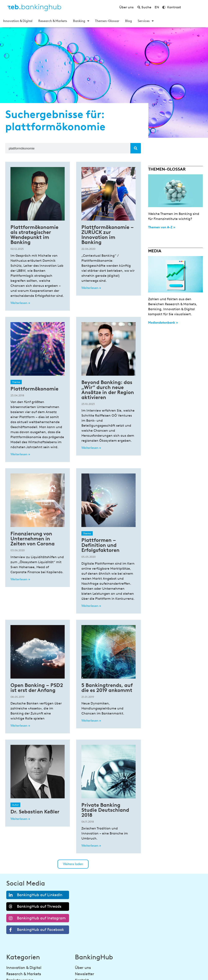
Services (146, 21)
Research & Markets (53, 21)
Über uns (83, 968)
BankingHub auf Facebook (35, 930)
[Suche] (136, 148)
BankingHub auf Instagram (36, 918)
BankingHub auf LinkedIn (34, 895)
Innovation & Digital (18, 21)
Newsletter (85, 974)
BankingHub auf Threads (34, 906)
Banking (81, 21)
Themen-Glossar (107, 21)
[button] (73, 864)
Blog (128, 21)
